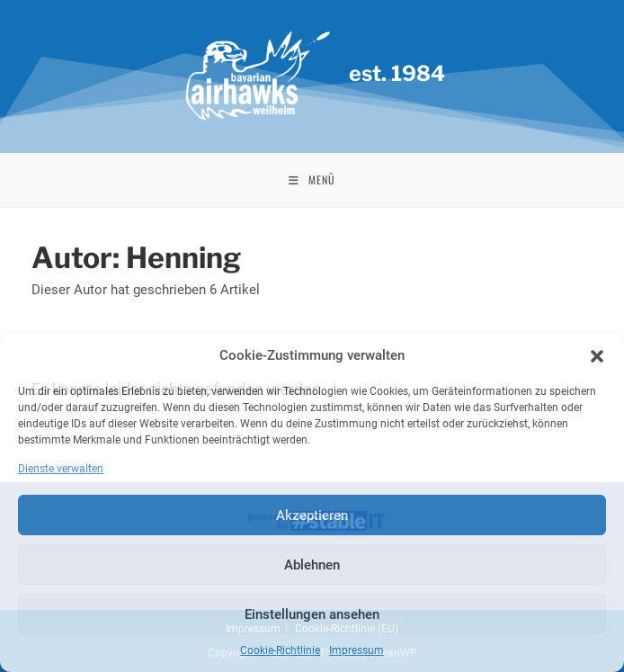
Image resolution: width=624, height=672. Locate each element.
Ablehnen (312, 565)
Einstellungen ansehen (312, 614)
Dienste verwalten (61, 469)
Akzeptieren (312, 515)
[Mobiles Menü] (312, 180)
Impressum (357, 650)
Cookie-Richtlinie (280, 650)
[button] (597, 356)
